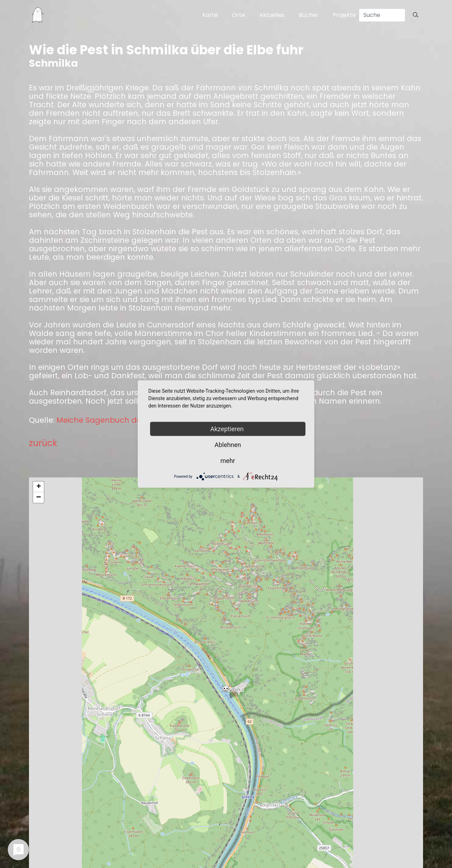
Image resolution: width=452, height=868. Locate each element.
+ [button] (39, 487)
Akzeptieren (228, 429)
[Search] (382, 15)
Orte (239, 15)
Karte (210, 15)
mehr (228, 461)
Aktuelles (272, 15)
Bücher (309, 15)
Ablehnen (228, 445)
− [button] (38, 498)
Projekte (344, 15)
